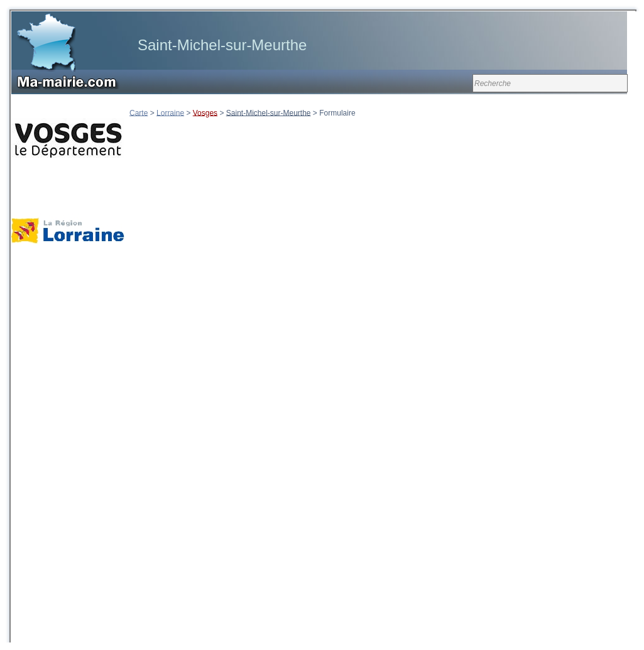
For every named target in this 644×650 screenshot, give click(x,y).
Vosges (205, 112)
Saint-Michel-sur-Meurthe (269, 112)
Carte (139, 112)
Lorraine (170, 112)
